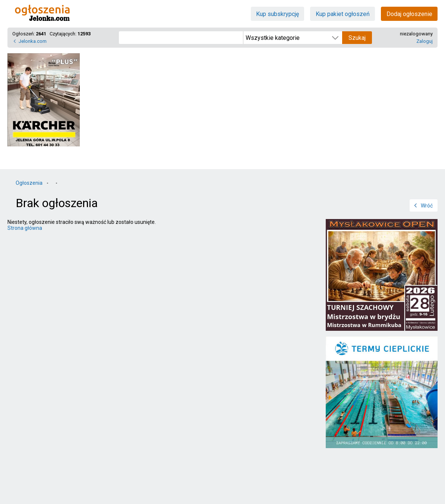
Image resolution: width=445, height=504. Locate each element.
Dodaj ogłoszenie (409, 14)
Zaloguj (425, 41)
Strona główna (25, 228)
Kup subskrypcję (277, 14)
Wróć (427, 206)
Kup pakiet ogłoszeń (343, 14)
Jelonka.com (33, 41)
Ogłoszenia (29, 183)
